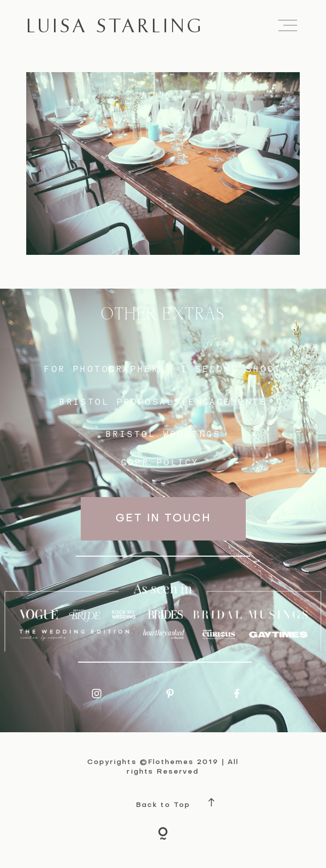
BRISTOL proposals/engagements (163, 401)
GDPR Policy (160, 462)
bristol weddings (163, 434)
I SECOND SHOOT (231, 369)
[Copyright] (163, 835)
